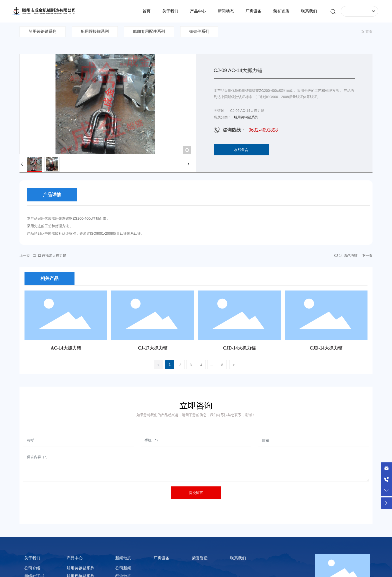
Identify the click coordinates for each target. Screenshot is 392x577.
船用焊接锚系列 (95, 31)
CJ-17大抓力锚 (153, 348)
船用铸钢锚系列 (42, 31)
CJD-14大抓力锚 (239, 348)
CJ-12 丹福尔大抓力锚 (49, 256)
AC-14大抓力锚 (66, 348)
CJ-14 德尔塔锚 (346, 256)
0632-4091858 (263, 130)
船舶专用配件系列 (149, 31)
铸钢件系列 (199, 31)
